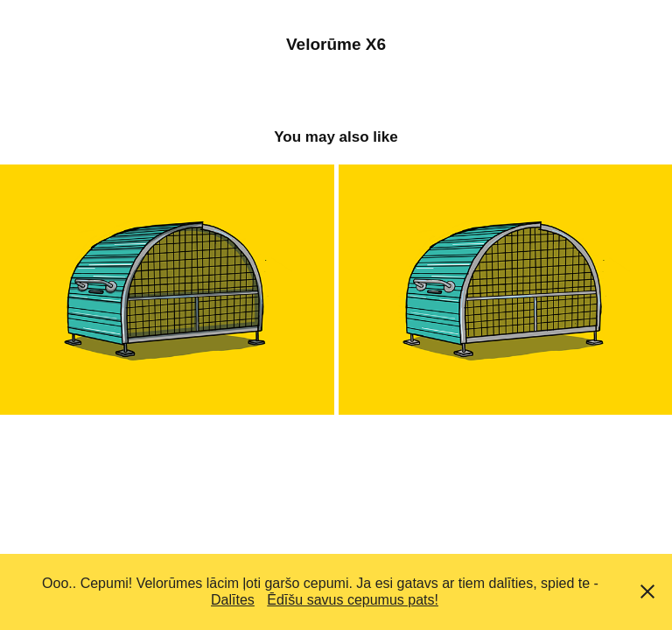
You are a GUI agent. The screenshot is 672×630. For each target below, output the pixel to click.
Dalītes (233, 600)
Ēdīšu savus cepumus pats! (353, 600)
